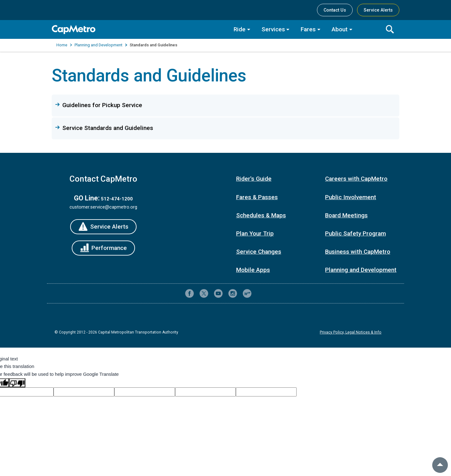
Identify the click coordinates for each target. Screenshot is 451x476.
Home (62, 45)
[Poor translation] (17, 383)
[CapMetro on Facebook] (189, 293)
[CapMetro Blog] (247, 293)
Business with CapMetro (358, 252)
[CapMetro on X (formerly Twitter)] (204, 293)
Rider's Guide (254, 179)
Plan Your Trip (255, 233)
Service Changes (259, 252)
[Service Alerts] (103, 227)
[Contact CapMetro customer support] (262, 293)
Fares (308, 29)
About (340, 29)
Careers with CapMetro (356, 179)
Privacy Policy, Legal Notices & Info (351, 332)
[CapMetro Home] (138, 30)
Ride (240, 29)
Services (273, 29)
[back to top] (440, 465)
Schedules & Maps (261, 215)
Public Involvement (351, 197)
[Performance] (104, 248)
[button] (225, 105)
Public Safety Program (355, 233)
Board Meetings (346, 215)
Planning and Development (98, 45)
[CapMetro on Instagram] (233, 293)
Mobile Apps (253, 270)
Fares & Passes (257, 197)
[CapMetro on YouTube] (218, 293)
